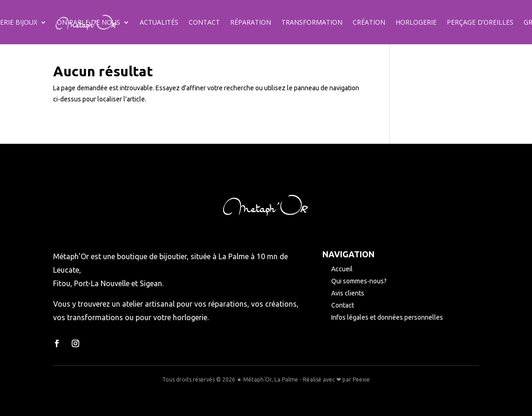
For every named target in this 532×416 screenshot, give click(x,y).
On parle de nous (89, 23)
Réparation (251, 23)
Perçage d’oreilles (480, 23)
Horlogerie (416, 23)
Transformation (312, 23)
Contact (204, 23)
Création (369, 23)
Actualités (159, 23)
